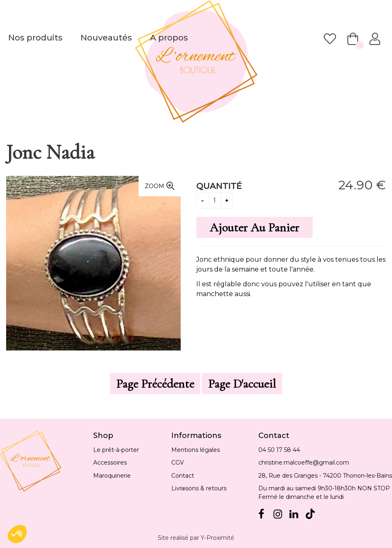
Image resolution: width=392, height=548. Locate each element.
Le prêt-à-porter (116, 450)
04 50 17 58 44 (279, 450)
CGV (178, 463)
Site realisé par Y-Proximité (196, 538)
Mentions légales (196, 450)
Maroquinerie (112, 476)
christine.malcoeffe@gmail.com (304, 463)
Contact (183, 476)
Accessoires (110, 463)
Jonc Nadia (50, 152)
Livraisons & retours (199, 488)
